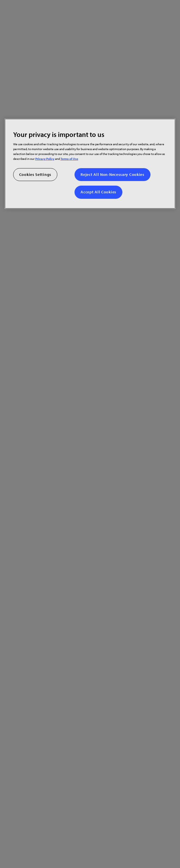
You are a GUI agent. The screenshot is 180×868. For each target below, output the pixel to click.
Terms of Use (69, 159)
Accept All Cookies (98, 192)
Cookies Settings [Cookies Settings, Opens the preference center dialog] (35, 174)
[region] (90, 163)
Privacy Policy (45, 159)
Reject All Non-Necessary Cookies (112, 174)
